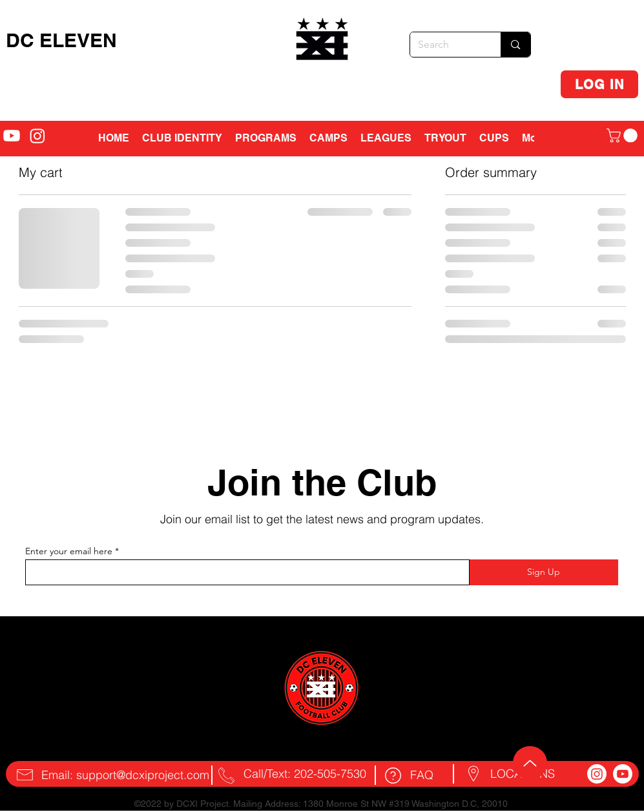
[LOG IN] (599, 84)
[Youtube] (623, 774)
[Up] (530, 763)
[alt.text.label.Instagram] (37, 136)
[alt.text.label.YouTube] (12, 136)
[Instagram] (597, 774)
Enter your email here (69, 551)
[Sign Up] (544, 572)
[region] (323, 44)
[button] (328, 138)
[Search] (446, 45)
